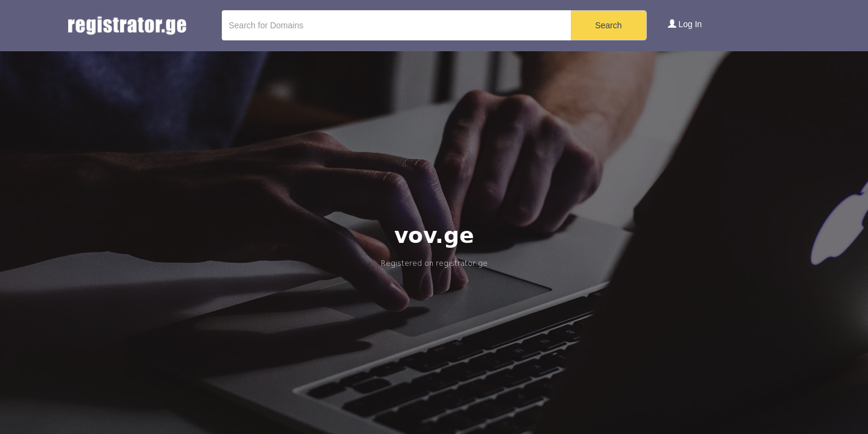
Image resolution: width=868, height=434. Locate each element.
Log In (685, 24)
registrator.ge (462, 263)
